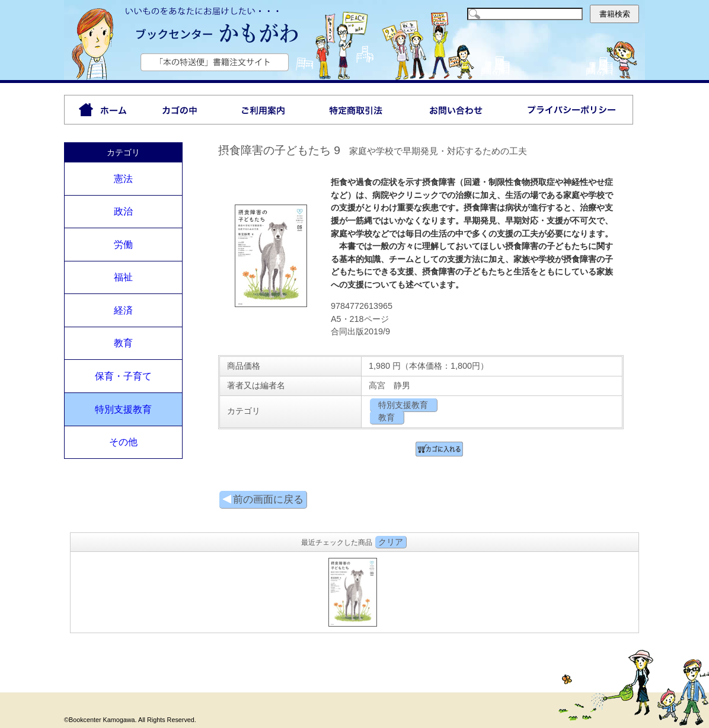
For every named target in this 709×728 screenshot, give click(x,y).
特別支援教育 (123, 409)
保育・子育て (123, 376)
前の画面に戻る (263, 500)
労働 (123, 245)
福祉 (123, 277)
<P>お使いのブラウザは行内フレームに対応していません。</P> (354, 591)
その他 (123, 442)
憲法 (123, 179)
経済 (123, 310)
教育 (123, 343)
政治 (123, 211)
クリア (391, 542)
